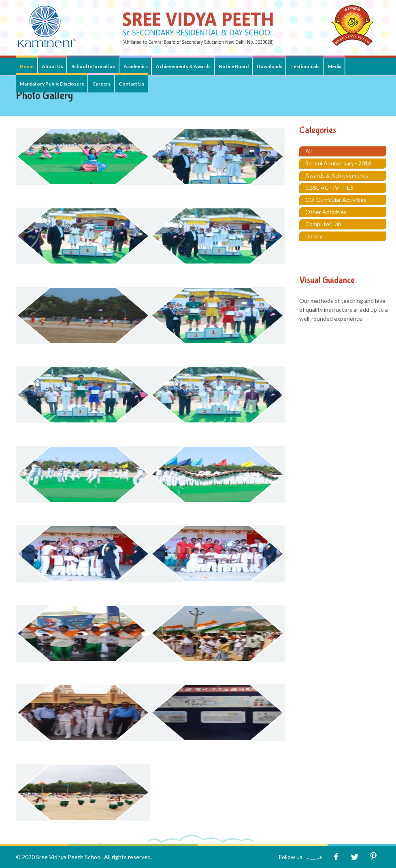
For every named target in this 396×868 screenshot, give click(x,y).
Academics (136, 66)
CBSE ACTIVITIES (329, 188)
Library (314, 236)
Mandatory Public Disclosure (52, 84)
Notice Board (234, 66)
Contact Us (131, 84)
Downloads (269, 66)
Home (27, 66)
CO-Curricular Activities (336, 200)
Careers (101, 84)
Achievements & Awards (183, 66)
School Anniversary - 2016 (338, 163)
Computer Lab (323, 224)
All (309, 151)
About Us (52, 66)
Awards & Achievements (337, 175)
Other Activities (326, 212)
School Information (93, 66)
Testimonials (305, 66)
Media (334, 66)
